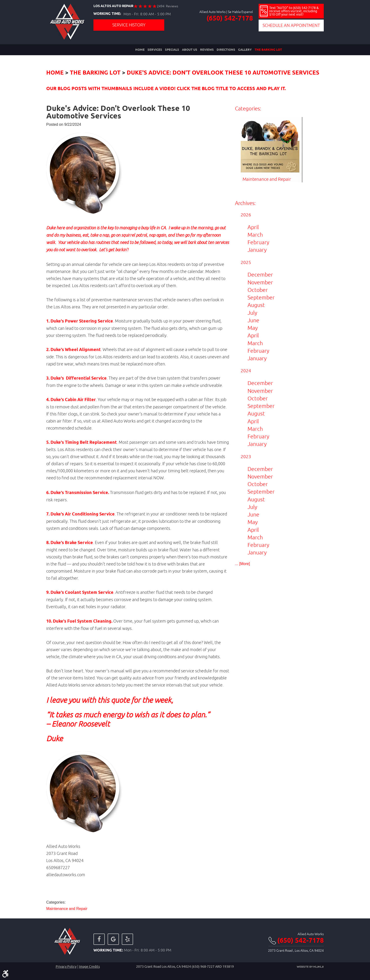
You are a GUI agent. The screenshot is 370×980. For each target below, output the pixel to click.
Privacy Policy (66, 967)
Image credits (89, 967)
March (255, 235)
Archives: (245, 203)
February (258, 242)
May (253, 328)
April (253, 227)
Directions (226, 50)
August (256, 305)
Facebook (99, 939)
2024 (246, 371)
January (257, 250)
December (260, 275)
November (260, 282)
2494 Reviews (168, 6)
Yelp (127, 939)
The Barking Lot (268, 50)
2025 (246, 262)
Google (113, 939)
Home (140, 50)
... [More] (242, 564)
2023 (246, 456)
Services (155, 50)
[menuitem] (140, 50)
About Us (190, 50)
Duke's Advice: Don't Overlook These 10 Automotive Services (223, 73)
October (258, 290)
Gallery (245, 50)
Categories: (248, 109)
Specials (172, 50)
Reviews (207, 50)
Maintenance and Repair (67, 909)
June (253, 320)
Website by (310, 967)
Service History (129, 25)
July (252, 313)
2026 (246, 215)
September (261, 297)
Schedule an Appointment (291, 25)
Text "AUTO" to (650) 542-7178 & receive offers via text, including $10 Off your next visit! (294, 11)
